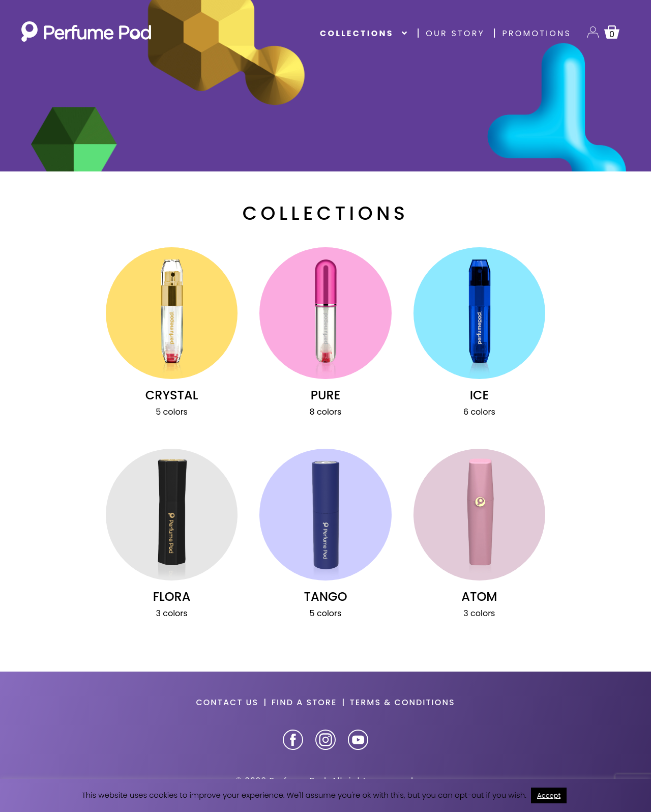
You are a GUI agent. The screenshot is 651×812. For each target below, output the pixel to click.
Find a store (304, 702)
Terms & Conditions (403, 702)
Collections (357, 33)
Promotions (537, 33)
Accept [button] (549, 795)
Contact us (227, 702)
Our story (455, 33)
